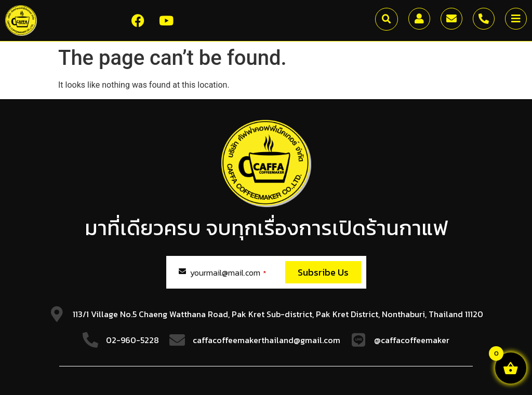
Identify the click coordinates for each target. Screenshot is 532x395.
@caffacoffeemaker (412, 340)
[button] (387, 19)
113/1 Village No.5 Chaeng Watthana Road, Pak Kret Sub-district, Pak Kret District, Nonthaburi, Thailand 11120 (278, 314)
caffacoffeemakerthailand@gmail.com (267, 340)
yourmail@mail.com (228, 273)
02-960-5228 (132, 340)
